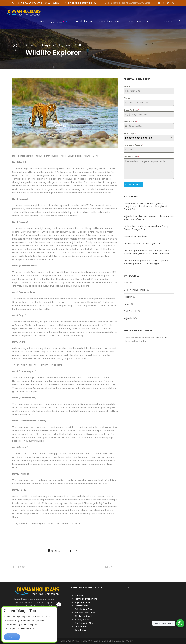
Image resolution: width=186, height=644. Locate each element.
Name (127, 86)
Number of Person (133, 145)
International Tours (109, 21)
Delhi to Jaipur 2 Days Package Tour (142, 243)
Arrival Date (130, 122)
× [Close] (59, 604)
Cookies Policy (82, 626)
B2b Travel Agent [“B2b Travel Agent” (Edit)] (83, 616)
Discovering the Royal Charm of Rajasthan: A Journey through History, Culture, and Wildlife (147, 252)
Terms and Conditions (86, 599)
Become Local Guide (85, 613)
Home (41, 21)
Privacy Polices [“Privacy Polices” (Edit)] (82, 620)
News (68, 45)
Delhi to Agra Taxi (84, 609)
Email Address (131, 110)
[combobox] (149, 138)
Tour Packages (133, 21)
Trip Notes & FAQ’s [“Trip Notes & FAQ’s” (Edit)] (84, 623)
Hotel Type (130, 133)
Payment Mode (82, 602)
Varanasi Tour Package (135, 236)
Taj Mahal (129, 318)
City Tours (153, 21)
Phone (128, 98)
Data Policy (80, 630)
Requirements (131, 157)
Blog (60, 45)
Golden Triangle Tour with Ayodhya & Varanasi (127, 3)
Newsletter (161, 337)
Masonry (128, 297)
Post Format (130, 311)
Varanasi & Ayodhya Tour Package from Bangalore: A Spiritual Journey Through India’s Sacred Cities (147, 206)
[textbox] (146, 138)
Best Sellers (59, 22)
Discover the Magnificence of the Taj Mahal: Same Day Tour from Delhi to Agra (146, 262)
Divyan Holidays (40, 45)
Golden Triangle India (134, 290)
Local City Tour (84, 21)
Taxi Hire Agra (82, 606)
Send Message (133, 185)
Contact (169, 21)
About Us (79, 595)
